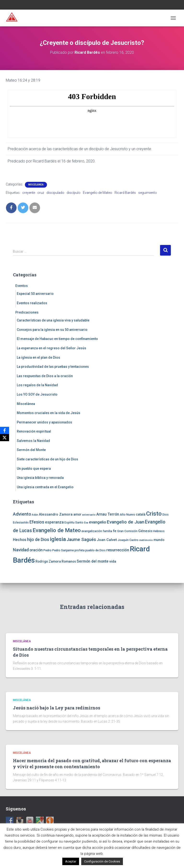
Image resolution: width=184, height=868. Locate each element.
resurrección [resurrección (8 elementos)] (118, 550)
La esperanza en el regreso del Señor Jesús (52, 348)
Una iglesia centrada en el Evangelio (45, 487)
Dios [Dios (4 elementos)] (166, 514)
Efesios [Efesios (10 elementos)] (37, 522)
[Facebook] (5, 430)
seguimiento (148, 193)
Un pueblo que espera (34, 469)
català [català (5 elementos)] (141, 514)
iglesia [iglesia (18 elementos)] (58, 539)
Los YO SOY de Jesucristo (37, 394)
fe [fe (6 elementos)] (115, 531)
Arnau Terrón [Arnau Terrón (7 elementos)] (108, 514)
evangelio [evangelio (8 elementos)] (98, 522)
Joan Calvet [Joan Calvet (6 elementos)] (107, 540)
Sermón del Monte (31, 450)
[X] (5, 438)
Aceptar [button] (71, 861)
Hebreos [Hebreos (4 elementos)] (159, 531)
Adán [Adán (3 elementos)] (35, 515)
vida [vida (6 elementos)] (113, 561)
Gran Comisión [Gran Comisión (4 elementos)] (127, 531)
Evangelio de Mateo (98, 193)
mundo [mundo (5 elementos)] (159, 540)
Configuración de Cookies (102, 861)
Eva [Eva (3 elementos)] (86, 523)
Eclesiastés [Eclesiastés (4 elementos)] (21, 522)
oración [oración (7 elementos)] (36, 550)
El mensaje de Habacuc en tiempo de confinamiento (57, 339)
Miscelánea (36, 185)
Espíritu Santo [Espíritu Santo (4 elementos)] (74, 522)
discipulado (55, 193)
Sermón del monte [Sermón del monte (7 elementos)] (93, 561)
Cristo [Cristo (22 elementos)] (154, 514)
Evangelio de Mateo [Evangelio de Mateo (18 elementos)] (57, 530)
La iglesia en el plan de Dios (38, 357)
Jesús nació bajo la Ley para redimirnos (57, 708)
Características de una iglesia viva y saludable (53, 320)
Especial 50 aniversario (35, 294)
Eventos (22, 286)
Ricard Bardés (125, 193)
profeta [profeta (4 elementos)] (80, 550)
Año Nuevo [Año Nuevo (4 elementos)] (127, 514)
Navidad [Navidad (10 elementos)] (21, 550)
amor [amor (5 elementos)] (77, 514)
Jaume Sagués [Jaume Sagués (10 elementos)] (81, 539)
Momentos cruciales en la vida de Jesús (49, 413)
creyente (29, 193)
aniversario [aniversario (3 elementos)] (89, 515)
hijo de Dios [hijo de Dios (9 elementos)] (38, 540)
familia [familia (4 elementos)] (107, 531)
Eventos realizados (32, 303)
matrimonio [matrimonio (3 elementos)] (146, 540)
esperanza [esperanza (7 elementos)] (54, 522)
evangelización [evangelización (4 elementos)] (92, 531)
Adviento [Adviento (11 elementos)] (22, 514)
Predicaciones (27, 312)
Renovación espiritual (34, 431)
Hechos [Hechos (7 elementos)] (20, 540)
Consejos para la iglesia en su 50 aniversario (52, 330)
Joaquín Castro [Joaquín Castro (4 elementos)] (128, 540)
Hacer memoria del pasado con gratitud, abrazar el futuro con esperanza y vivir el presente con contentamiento (92, 764)
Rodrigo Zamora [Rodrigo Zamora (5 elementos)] (48, 561)
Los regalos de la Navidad (37, 385)
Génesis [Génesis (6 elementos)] (145, 531)
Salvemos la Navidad (33, 441)
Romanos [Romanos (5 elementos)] (69, 561)
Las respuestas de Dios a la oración (45, 376)
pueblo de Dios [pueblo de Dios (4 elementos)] (95, 550)
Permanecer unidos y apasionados (44, 422)
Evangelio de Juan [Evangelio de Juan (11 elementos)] (126, 522)
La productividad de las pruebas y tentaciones (53, 367)
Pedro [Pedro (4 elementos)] (47, 550)
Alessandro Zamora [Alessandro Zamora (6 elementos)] (56, 514)
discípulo (74, 193)
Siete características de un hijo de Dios (47, 459)
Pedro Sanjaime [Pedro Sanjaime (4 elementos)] (63, 550)
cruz (41, 193)
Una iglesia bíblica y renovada (40, 478)
